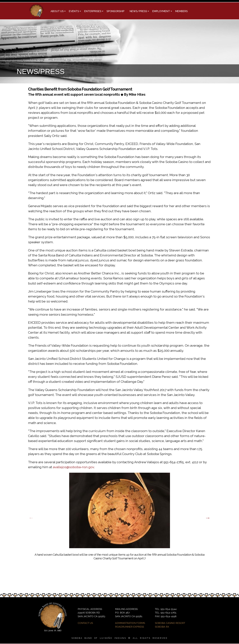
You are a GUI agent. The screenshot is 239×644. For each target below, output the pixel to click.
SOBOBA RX (162, 627)
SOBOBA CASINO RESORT (170, 623)
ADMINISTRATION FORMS (130, 623)
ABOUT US (57, 11)
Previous (31, 518)
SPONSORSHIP (115, 11)
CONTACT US (85, 623)
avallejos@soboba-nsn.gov (73, 467)
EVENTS (74, 11)
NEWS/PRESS (138, 11)
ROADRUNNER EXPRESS (130, 627)
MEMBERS (181, 11)
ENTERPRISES (93, 11)
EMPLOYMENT (161, 11)
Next (208, 518)
